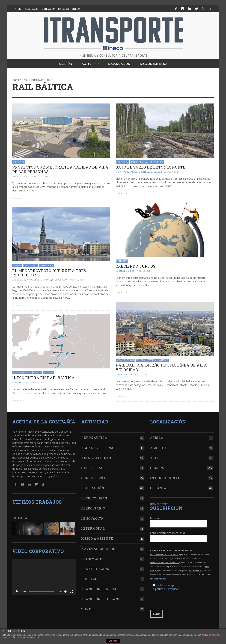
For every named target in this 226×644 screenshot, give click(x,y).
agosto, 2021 (41, 176)
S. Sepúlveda (60, 280)
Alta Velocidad (126, 360)
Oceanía (158, 488)
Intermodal (93, 528)
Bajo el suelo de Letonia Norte (151, 167)
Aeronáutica (94, 438)
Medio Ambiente (97, 538)
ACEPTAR (113, 641)
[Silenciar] (66, 591)
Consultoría (94, 478)
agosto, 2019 (140, 374)
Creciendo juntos (136, 266)
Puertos (89, 579)
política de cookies (211, 635)
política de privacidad (167, 589)
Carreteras (93, 468)
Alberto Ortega (140, 172)
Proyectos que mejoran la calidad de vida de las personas (60, 169)
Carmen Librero (22, 176)
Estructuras (94, 498)
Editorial (19, 162)
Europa (17, 265)
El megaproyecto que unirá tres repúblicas (49, 273)
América (159, 448)
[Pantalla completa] (71, 591)
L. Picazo (46, 280)
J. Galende (33, 280)
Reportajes (157, 162)
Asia (154, 458)
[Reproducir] (17, 591)
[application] (44, 577)
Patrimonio (92, 559)
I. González (123, 172)
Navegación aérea (100, 549)
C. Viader (156, 172)
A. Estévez (19, 280)
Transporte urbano (101, 599)
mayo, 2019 (36, 382)
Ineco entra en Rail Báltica (44, 378)
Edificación (93, 488)
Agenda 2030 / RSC (98, 448)
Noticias (163, 360)
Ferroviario (30, 265)
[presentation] (177, 600)
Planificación (95, 569)
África (157, 438)
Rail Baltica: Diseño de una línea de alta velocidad (161, 367)
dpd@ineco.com (160, 579)
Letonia (151, 360)
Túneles (90, 609)
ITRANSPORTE (123, 374)
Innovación (93, 518)
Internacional (139, 162)
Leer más (18, 198)
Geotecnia (123, 162)
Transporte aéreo (99, 589)
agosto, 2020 (144, 271)
